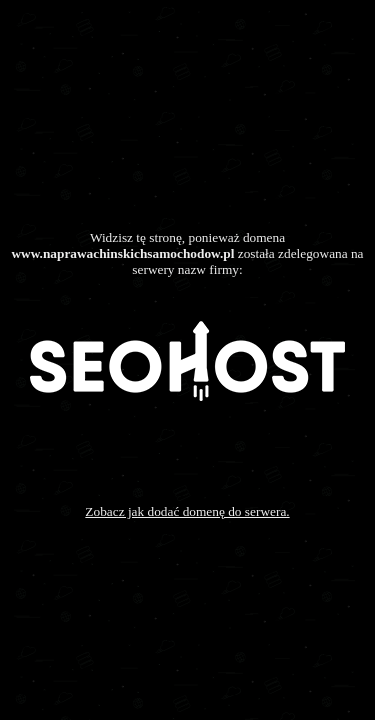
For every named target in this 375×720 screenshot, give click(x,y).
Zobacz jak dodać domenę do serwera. (187, 511)
